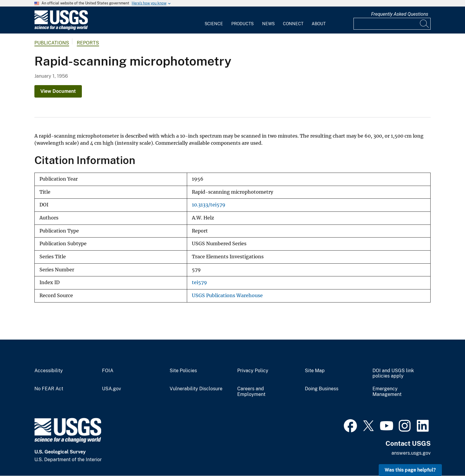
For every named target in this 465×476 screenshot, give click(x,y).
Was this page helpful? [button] (410, 470)
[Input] (392, 24)
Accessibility (49, 371)
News (268, 24)
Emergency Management (387, 392)
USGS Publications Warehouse (227, 296)
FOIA (108, 371)
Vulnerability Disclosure (196, 389)
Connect (293, 24)
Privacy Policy (253, 371)
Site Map (315, 371)
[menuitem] (214, 20)
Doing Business (322, 389)
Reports (88, 43)
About (319, 24)
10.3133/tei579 (209, 205)
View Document (58, 91)
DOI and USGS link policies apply (393, 374)
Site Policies (183, 371)
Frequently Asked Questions (400, 14)
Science (214, 24)
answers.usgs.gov (411, 453)
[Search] (425, 24)
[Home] (61, 29)
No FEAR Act (49, 389)
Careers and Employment (251, 392)
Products (242, 24)
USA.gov (112, 389)
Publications (52, 43)
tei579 (199, 282)
